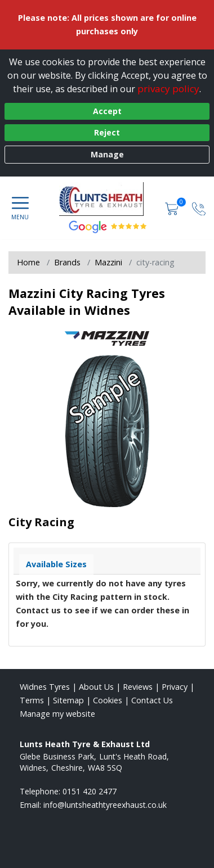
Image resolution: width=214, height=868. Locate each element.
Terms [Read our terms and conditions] (32, 700)
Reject (107, 132)
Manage (107, 154)
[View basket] (173, 208)
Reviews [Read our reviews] (138, 687)
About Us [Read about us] (96, 687)
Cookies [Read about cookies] (108, 700)
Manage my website (57, 714)
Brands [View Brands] (67, 262)
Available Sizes (56, 564)
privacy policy (168, 89)
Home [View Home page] (28, 262)
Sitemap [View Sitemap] (68, 700)
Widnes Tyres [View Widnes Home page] (45, 687)
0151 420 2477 (90, 791)
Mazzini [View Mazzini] (108, 262)
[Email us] (105, 805)
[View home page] (107, 199)
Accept (107, 111)
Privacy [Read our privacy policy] (175, 687)
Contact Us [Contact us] (152, 700)
